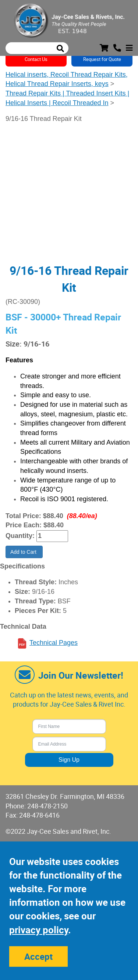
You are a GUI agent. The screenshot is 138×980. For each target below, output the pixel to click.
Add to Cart (24, 552)
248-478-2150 (47, 806)
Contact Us (36, 59)
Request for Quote (102, 59)
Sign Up (69, 760)
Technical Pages (54, 643)
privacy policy (39, 930)
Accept (38, 956)
